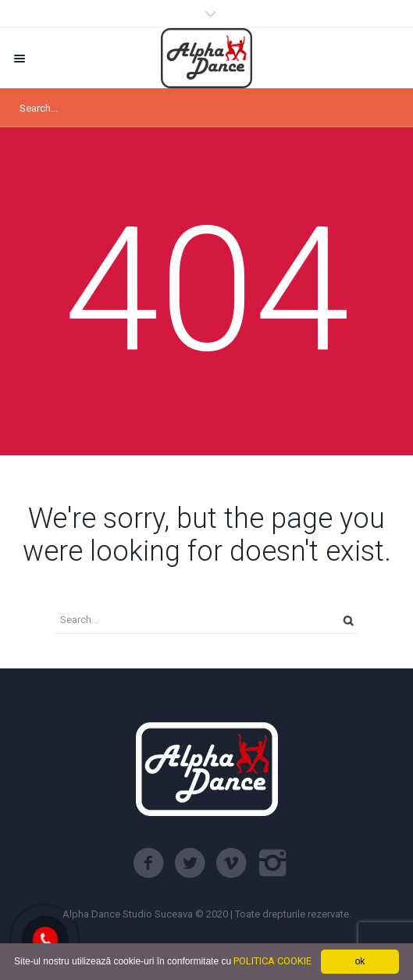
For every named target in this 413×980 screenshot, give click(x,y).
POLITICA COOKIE (272, 961)
